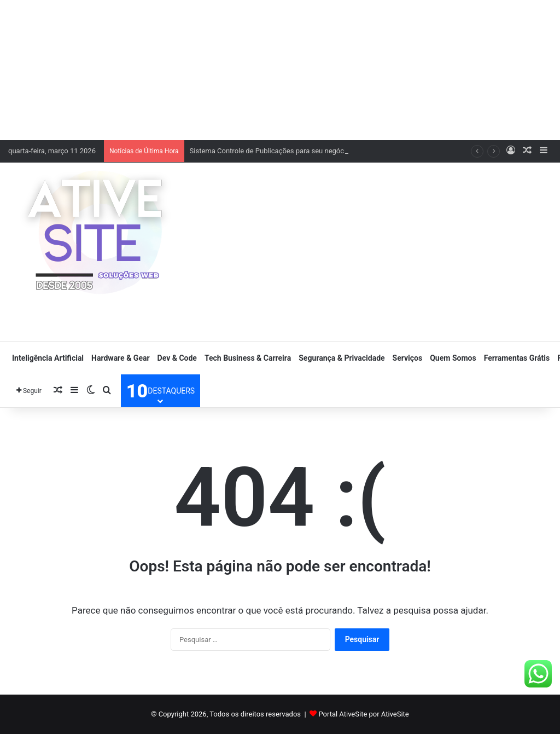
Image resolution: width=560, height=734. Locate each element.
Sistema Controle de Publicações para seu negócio (270, 151)
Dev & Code (177, 358)
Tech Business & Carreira (248, 358)
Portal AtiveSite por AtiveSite (363, 714)
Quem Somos (453, 358)
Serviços (408, 358)
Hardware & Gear (120, 358)
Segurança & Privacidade (342, 358)
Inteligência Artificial (48, 358)
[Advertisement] (280, 68)
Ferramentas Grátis (517, 358)
